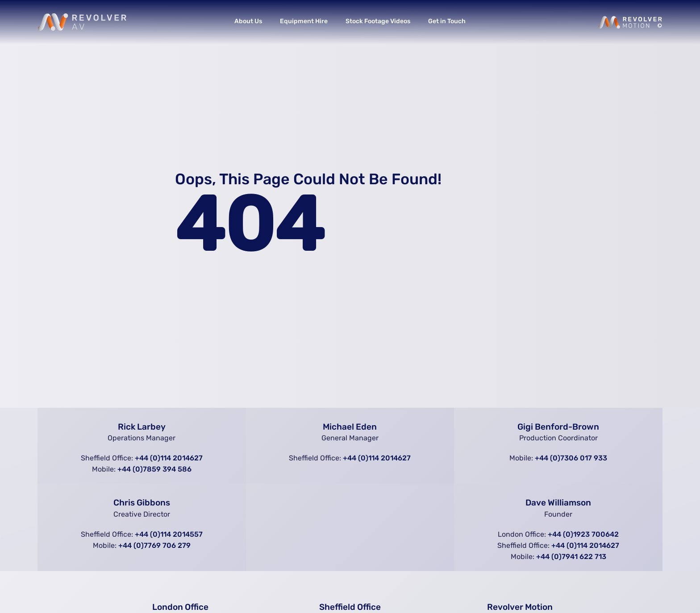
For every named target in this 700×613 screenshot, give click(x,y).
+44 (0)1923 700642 (583, 534)
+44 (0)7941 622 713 (571, 557)
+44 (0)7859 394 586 (154, 469)
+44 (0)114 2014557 (169, 534)
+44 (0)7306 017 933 (571, 458)
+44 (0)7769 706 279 (154, 545)
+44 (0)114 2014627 (169, 458)
